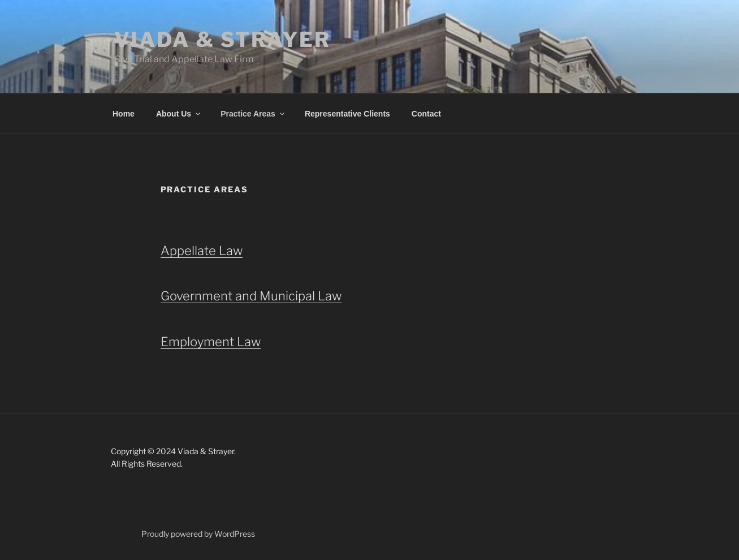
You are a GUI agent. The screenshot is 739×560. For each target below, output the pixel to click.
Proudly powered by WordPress (198, 534)
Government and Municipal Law (251, 296)
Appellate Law (202, 251)
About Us (179, 114)
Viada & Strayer (222, 40)
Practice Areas (253, 114)
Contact (426, 114)
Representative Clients (347, 114)
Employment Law (211, 342)
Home (124, 114)
